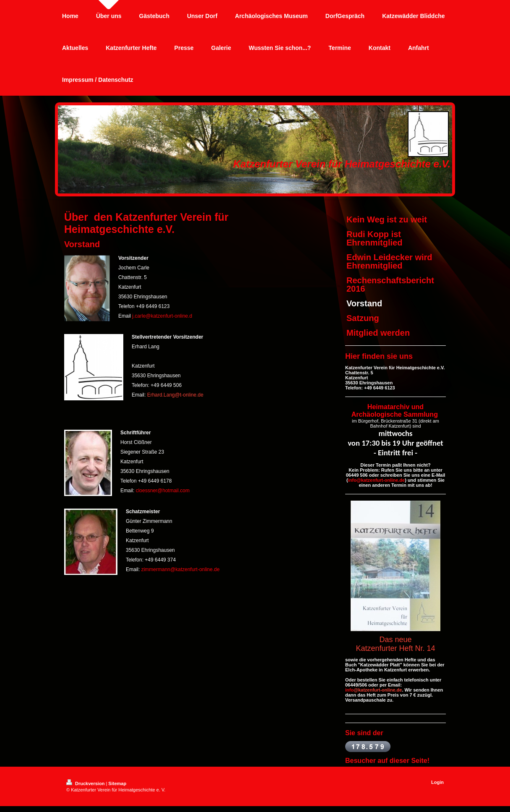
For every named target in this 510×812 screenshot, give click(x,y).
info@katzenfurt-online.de (376, 480)
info (349, 690)
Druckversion (86, 783)
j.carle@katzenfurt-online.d (162, 316)
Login (437, 782)
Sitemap (117, 783)
